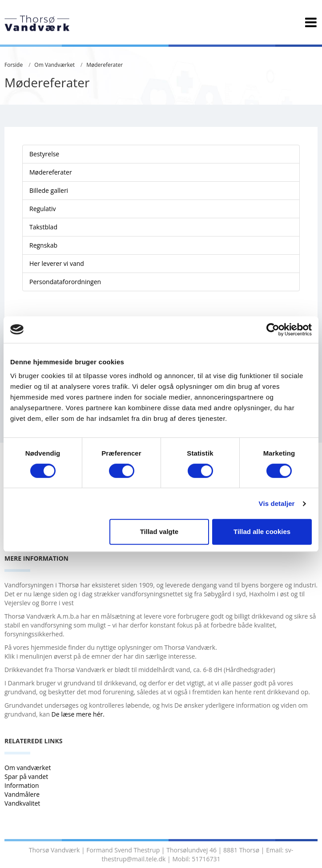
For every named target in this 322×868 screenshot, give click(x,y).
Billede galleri (49, 190)
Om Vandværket (54, 65)
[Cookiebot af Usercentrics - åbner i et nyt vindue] (273, 330)
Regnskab (43, 245)
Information (22, 785)
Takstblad (43, 227)
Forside (14, 65)
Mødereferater (105, 65)
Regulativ (43, 209)
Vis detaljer (277, 503)
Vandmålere (23, 794)
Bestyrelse (44, 154)
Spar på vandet (26, 776)
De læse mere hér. (79, 714)
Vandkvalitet (22, 803)
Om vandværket (28, 768)
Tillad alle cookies (262, 532)
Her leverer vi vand (57, 263)
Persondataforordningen (65, 282)
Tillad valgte (159, 532)
